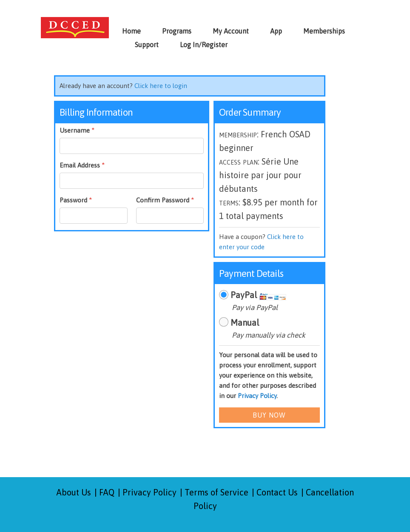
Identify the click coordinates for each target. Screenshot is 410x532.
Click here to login (161, 86)
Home (131, 31)
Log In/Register (204, 45)
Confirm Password (165, 200)
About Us (74, 492)
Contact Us (277, 492)
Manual (245, 323)
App (276, 31)
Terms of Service (216, 492)
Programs (177, 31)
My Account (231, 31)
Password (76, 200)
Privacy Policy (257, 396)
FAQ (107, 492)
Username (77, 130)
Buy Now (269, 415)
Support (147, 45)
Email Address (82, 165)
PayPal (244, 295)
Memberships (324, 31)
